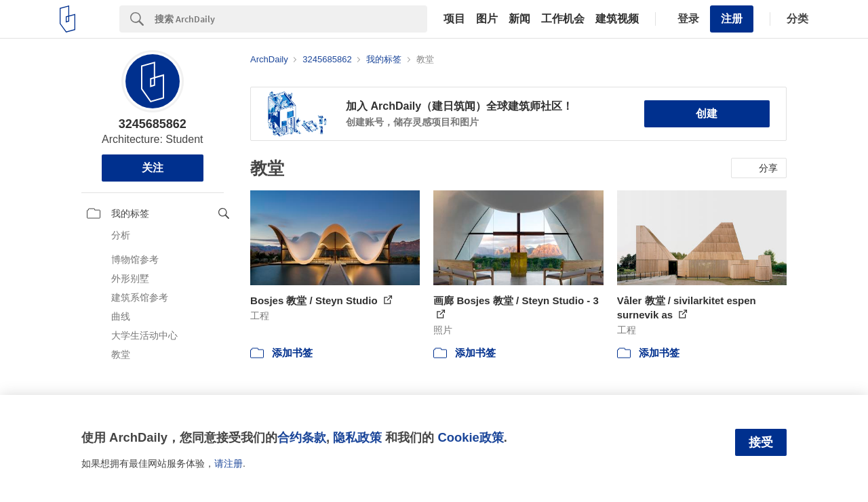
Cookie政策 (470, 437)
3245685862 (153, 124)
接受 (761, 442)
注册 (732, 19)
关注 (153, 168)
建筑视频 (617, 19)
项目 (454, 19)
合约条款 (302, 437)
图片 (487, 19)
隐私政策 (357, 437)
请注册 (229, 463)
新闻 (519, 19)
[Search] (291, 19)
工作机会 (563, 19)
